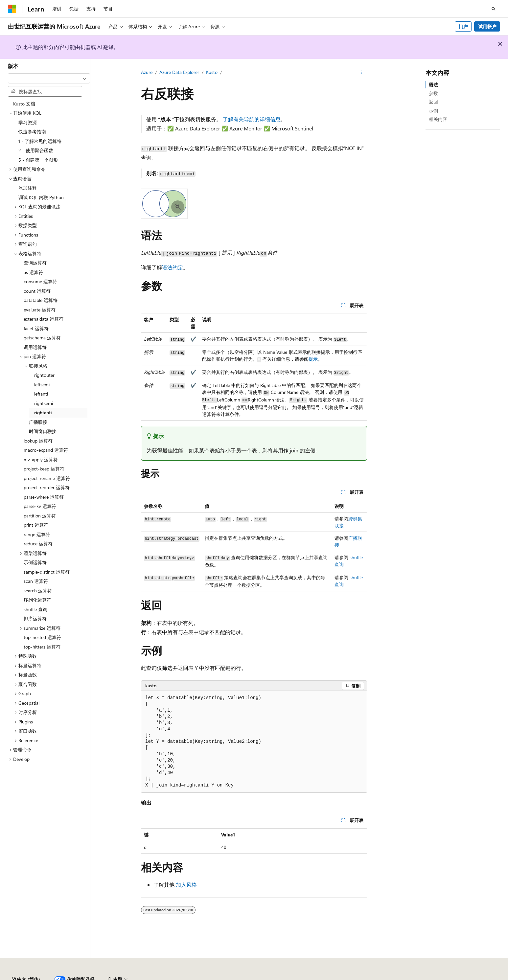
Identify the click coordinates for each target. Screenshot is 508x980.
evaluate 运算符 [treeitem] (40, 310)
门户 (463, 26)
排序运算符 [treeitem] (35, 618)
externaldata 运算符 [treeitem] (44, 319)
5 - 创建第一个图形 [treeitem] (38, 160)
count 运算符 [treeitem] (37, 291)
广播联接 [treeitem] (38, 422)
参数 (433, 93)
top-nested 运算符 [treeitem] (42, 637)
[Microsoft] (12, 9)
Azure (147, 72)
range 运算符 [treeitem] (37, 534)
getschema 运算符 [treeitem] (42, 338)
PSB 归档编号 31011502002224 (114, 977)
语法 (433, 85)
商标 (457, 977)
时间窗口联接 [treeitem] (43, 431)
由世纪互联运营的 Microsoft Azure (215, 977)
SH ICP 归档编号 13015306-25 (39, 977)
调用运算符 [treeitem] (35, 347)
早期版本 (303, 977)
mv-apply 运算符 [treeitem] (41, 459)
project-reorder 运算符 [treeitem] (47, 487)
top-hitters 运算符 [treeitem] (42, 647)
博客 (325, 977)
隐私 (162, 977)
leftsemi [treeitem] (42, 385)
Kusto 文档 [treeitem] (24, 104)
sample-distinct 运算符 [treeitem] (47, 572)
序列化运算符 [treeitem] (37, 600)
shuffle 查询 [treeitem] (35, 609)
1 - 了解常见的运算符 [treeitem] (40, 141)
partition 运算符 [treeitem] (40, 516)
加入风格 (186, 885)
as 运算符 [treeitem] (33, 272)
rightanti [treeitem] (43, 412)
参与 (347, 977)
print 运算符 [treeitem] (36, 525)
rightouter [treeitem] (44, 375)
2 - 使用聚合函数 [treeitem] (36, 150)
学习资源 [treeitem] (28, 122)
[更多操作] (361, 73)
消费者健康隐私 (397, 977)
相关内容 (438, 119)
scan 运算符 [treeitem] (36, 581)
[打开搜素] (494, 9)
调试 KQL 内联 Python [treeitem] (41, 197)
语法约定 (173, 267)
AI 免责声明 (274, 977)
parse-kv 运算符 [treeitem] (40, 506)
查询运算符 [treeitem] (35, 263)
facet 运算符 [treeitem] (36, 328)
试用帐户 (487, 26)
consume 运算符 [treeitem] (40, 281)
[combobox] (49, 79)
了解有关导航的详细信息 (252, 119)
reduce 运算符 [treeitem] (38, 544)
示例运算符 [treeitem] (35, 562)
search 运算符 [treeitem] (38, 591)
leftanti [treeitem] (41, 394)
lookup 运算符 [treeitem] (38, 441)
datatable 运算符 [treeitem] (41, 300)
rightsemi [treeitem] (44, 403)
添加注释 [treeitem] (28, 188)
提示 (313, 359)
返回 (433, 102)
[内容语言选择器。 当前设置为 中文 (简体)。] (26, 961)
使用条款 (435, 977)
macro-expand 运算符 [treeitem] (46, 450)
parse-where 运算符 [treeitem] (44, 497)
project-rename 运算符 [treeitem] (47, 478)
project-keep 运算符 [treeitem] (44, 469)
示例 (433, 111)
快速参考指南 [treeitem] (32, 132)
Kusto (212, 72)
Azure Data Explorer (179, 72)
